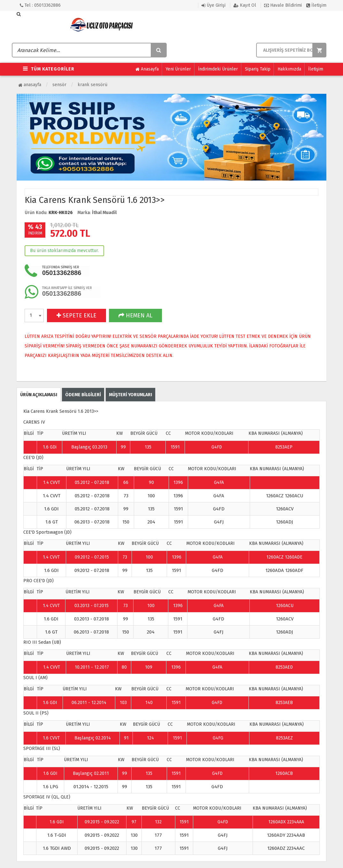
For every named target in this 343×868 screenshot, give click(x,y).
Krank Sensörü (92, 85)
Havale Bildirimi (283, 5)
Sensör (59, 85)
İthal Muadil (104, 213)
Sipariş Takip (258, 69)
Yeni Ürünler (178, 69)
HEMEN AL (135, 315)
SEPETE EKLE (76, 315)
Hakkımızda (289, 69)
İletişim (316, 5)
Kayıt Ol (245, 5)
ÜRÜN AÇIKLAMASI (39, 395)
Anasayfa (147, 69)
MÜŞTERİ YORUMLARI (130, 395)
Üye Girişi (213, 5)
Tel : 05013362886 (40, 5)
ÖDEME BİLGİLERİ (83, 395)
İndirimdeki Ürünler (218, 69)
